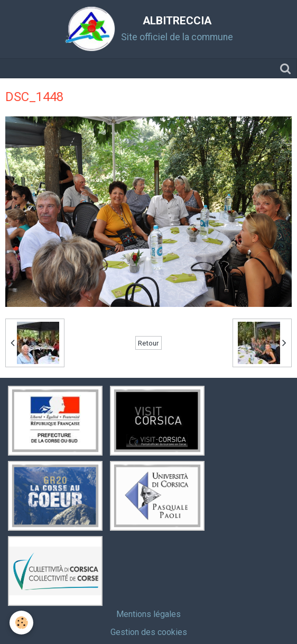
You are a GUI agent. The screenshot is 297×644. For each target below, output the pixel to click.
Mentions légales (148, 614)
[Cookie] (21, 623)
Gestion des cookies (149, 632)
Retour (148, 343)
